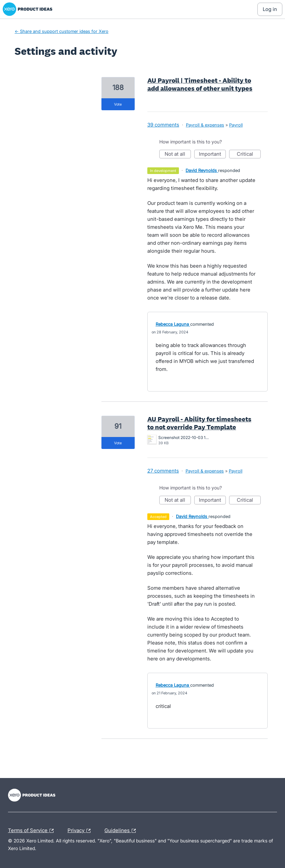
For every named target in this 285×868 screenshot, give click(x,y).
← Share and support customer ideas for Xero (62, 31)
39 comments (163, 125)
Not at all (178, 155)
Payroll (236, 125)
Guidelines (122, 831)
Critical (249, 155)
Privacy (81, 831)
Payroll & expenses (205, 125)
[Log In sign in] (270, 9)
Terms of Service (32, 831)
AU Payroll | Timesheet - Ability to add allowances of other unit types (200, 84)
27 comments (163, 471)
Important (212, 155)
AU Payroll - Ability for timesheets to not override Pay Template (199, 423)
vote (118, 104)
